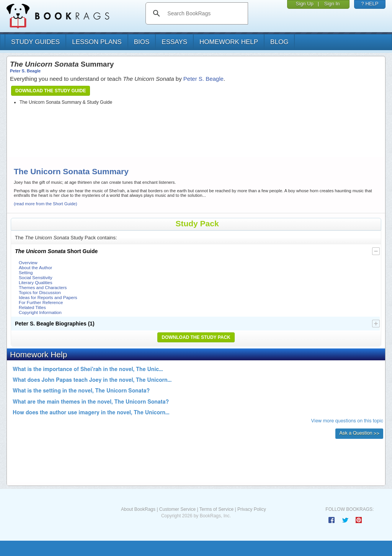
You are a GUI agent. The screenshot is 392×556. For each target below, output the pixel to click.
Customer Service (177, 509)
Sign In (332, 4)
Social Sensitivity (36, 277)
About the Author (35, 267)
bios (142, 42)
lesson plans (97, 42)
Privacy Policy (252, 509)
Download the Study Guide (51, 91)
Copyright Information (40, 312)
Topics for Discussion (40, 292)
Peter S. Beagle (25, 71)
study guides (35, 42)
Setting (26, 272)
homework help (229, 42)
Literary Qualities (36, 282)
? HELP (370, 4)
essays (174, 42)
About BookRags (138, 509)
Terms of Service (216, 509)
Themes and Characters (43, 287)
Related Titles (32, 307)
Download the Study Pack (196, 337)
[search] (205, 13)
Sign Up (305, 4)
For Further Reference (41, 302)
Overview (28, 262)
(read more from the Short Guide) (45, 204)
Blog (279, 42)
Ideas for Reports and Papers (48, 297)
